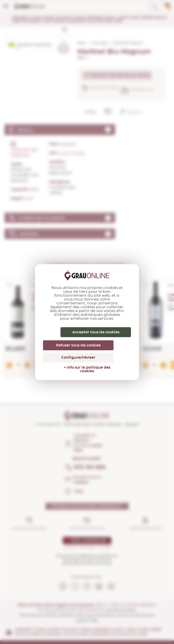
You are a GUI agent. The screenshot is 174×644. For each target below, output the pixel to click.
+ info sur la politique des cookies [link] (87, 369)
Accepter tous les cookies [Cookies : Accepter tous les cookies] (96, 332)
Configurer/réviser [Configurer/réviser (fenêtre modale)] (78, 358)
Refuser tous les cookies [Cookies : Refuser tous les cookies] (78, 345)
